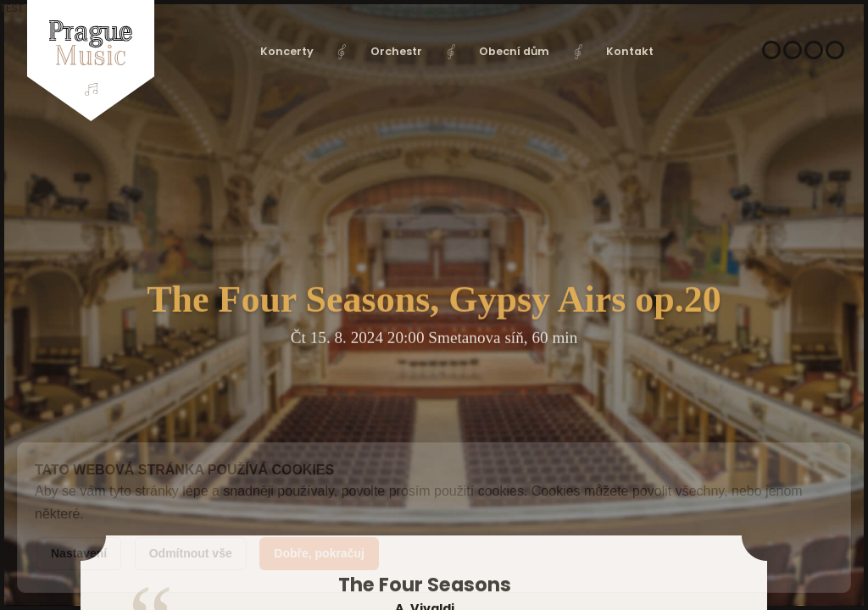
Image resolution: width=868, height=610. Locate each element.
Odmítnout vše (191, 553)
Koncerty (287, 51)
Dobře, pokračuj (319, 553)
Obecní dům (514, 51)
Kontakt (630, 51)
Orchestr (396, 51)
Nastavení (79, 553)
